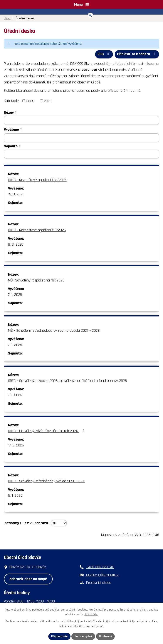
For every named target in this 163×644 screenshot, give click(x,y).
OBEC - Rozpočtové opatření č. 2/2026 (37, 180)
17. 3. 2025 (16, 445)
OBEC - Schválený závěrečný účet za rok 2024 (47, 431)
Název (9, 112)
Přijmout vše (59, 636)
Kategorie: (12, 101)
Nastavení (106, 636)
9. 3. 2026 (16, 244)
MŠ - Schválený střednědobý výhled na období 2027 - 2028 (54, 330)
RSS (103, 54)
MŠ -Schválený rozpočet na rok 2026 (36, 280)
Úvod (7, 18)
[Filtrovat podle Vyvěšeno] (81, 138)
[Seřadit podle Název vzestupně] (16, 111)
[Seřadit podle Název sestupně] (16, 113)
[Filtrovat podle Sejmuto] (81, 154)
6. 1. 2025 (15, 495)
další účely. (91, 614)
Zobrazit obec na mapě (28, 579)
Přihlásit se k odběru (137, 54)
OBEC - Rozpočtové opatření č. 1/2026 (37, 230)
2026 (48, 101)
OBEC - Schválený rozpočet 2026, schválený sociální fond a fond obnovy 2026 (67, 381)
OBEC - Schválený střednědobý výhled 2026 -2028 (47, 481)
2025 (30, 101)
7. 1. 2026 (15, 295)
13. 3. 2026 (16, 194)
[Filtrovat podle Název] (81, 120)
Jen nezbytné (83, 636)
